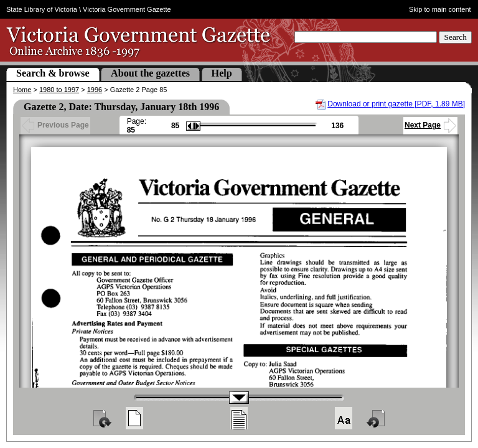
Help (222, 73)
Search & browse (53, 73)
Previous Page (55, 125)
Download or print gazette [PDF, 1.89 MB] (396, 104)
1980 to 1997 (59, 90)
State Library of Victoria (42, 9)
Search (455, 37)
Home (22, 90)
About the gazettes (150, 73)
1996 (95, 90)
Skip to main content (440, 9)
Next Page (430, 125)
